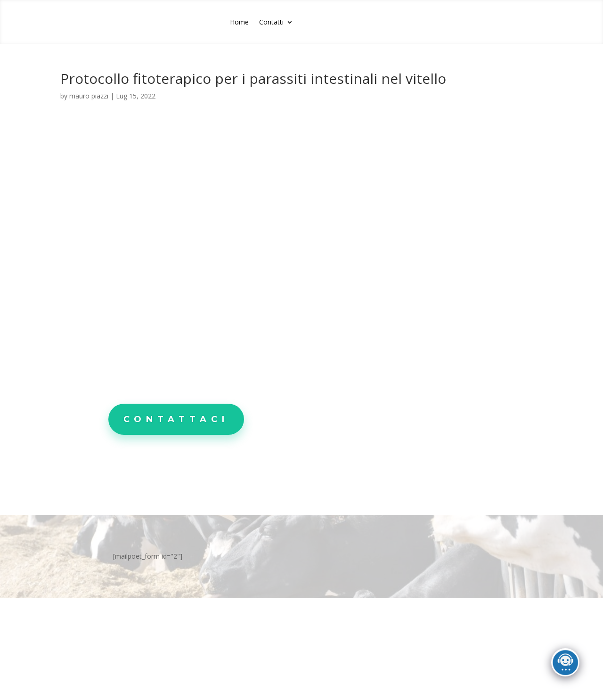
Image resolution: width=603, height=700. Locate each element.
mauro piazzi (89, 96)
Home (239, 23)
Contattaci (176, 419)
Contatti (271, 23)
